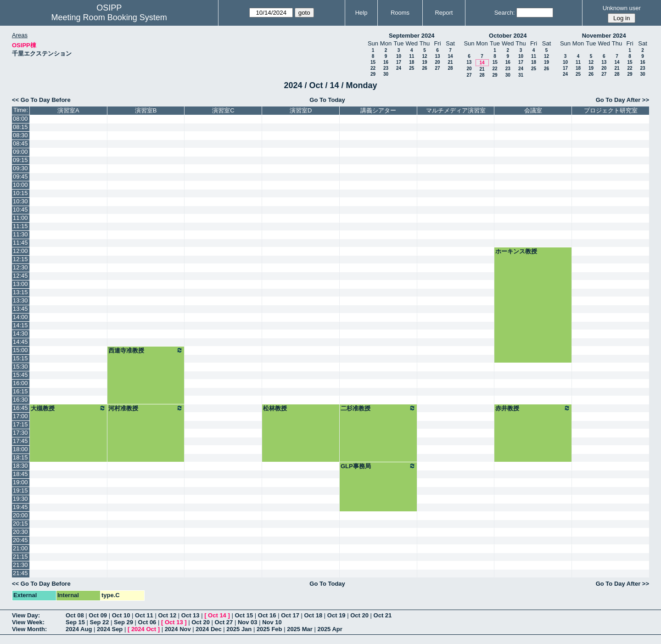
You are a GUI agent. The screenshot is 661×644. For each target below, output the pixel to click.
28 (450, 68)
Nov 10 (272, 622)
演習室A (68, 110)
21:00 (20, 548)
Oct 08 (75, 615)
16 (386, 62)
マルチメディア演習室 (456, 110)
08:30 (20, 135)
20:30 (20, 532)
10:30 (20, 201)
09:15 (20, 160)
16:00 (20, 383)
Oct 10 (121, 615)
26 (424, 68)
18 (412, 62)
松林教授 (275, 408)
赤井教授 (533, 408)
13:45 (20, 309)
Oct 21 (383, 615)
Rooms (400, 13)
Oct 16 (267, 615)
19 (424, 62)
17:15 (20, 424)
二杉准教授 (378, 408)
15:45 (20, 375)
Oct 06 (147, 622)
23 (386, 68)
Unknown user (622, 8)
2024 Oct (144, 629)
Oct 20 (359, 615)
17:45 (20, 441)
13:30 (20, 300)
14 (450, 56)
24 (399, 68)
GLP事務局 (378, 466)
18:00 (20, 449)
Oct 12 (167, 615)
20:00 (20, 515)
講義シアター (378, 110)
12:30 (20, 267)
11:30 (20, 234)
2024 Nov (178, 629)
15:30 (20, 367)
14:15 (20, 325)
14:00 (20, 317)
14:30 (20, 333)
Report (444, 13)
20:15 (20, 524)
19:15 (20, 490)
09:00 (20, 152)
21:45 (20, 573)
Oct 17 (290, 615)
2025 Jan (239, 629)
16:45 (20, 408)
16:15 (20, 391)
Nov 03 (248, 622)
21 (450, 62)
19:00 (20, 482)
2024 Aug (79, 629)
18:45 (20, 474)
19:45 (20, 507)
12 (424, 56)
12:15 (20, 259)
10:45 (20, 210)
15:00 (20, 350)
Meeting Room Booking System (109, 17)
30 (386, 74)
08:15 (20, 127)
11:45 (20, 243)
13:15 (20, 292)
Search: (505, 13)
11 (412, 56)
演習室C (223, 110)
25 (412, 68)
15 (373, 62)
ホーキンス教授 (516, 251)
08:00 (20, 119)
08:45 (20, 143)
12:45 (20, 276)
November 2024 (604, 36)
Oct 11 (144, 615)
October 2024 (508, 36)
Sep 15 (75, 622)
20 (437, 62)
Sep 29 (123, 622)
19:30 (20, 499)
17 (399, 62)
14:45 (20, 342)
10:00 (20, 185)
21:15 (20, 557)
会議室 (533, 110)
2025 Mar (300, 629)
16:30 (20, 400)
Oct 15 (244, 615)
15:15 (20, 358)
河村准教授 (146, 408)
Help (361, 13)
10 (399, 56)
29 (373, 74)
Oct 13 (190, 615)
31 (521, 75)
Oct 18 (314, 615)
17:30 (20, 433)
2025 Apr (330, 629)
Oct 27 (224, 622)
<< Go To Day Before (41, 100)
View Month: (29, 629)
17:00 (20, 416)
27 (437, 68)
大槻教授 (68, 408)
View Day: (26, 615)
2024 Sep (110, 629)
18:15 (20, 457)
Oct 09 (98, 615)
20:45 (20, 540)
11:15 (20, 226)
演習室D (301, 110)
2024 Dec (208, 629)
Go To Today (327, 100)
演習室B (146, 110)
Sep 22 (100, 622)
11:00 (20, 218)
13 (437, 56)
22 (373, 68)
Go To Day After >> (622, 100)
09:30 (20, 168)
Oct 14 (217, 615)
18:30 (20, 466)
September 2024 (412, 36)
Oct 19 (336, 615)
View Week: (28, 622)
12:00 (20, 251)
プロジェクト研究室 (611, 110)
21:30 (20, 565)
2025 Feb (269, 629)
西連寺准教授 (146, 350)
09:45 (20, 176)
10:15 (20, 193)
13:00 (20, 284)
